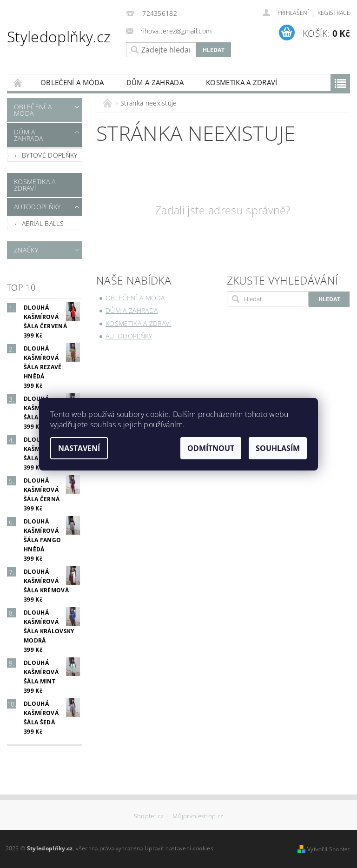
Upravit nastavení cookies (179, 848)
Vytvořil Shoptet (329, 849)
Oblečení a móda (72, 82)
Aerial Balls (43, 223)
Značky (26, 250)
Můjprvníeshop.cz (198, 817)
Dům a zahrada (155, 82)
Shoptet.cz (149, 817)
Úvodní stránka (18, 83)
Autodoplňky (37, 207)
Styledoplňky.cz (59, 36)
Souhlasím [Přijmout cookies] (278, 448)
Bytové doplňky (50, 155)
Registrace (334, 13)
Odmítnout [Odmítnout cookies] (211, 448)
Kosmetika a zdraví (242, 82)
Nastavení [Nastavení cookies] (79, 448)
